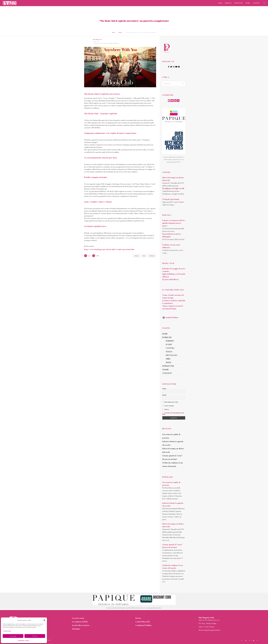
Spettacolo (116, 43)
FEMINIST (170, 341)
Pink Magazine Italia (170, 402)
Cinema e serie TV (99, 43)
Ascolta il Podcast (170, 317)
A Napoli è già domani (171, 199)
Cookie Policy (21, 640)
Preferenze (35, 636)
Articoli (120, 32)
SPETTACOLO (171, 355)
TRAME (248, 3)
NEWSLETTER (238, 3)
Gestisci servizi (7, 631)
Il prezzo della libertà (170, 279)
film (144, 256)
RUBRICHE (228, 3)
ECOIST (169, 344)
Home (114, 32)
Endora (166, 409)
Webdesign (49, 640)
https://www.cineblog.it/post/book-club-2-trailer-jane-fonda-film (109, 249)
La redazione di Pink (80, 622)
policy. (35, 627)
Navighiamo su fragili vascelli (173, 188)
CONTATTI (256, 3)
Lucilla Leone (98, 39)
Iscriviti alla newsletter (81, 625)
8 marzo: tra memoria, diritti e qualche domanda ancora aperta (174, 223)
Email (164, 395)
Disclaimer (76, 629)
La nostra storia (78, 618)
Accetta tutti (13, 636)
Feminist (111, 43)
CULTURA (170, 348)
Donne (106, 43)
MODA (168, 362)
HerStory (152, 256)
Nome (164, 389)
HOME (220, 3)
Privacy (27, 640)
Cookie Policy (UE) (143, 622)
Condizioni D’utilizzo (143, 625)
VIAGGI (169, 352)
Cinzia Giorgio (168, 406)
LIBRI (168, 359)
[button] (44, 620)
